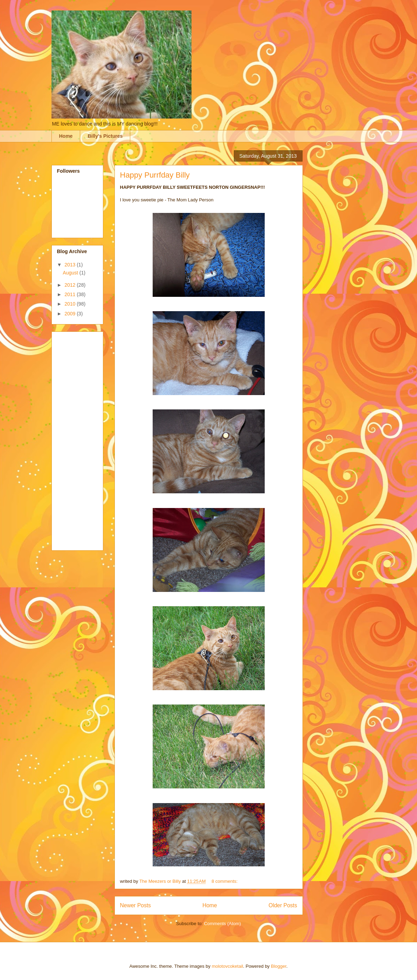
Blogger (279, 966)
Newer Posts (135, 905)
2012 (71, 285)
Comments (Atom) (223, 924)
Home (66, 136)
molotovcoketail (228, 966)
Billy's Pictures (105, 136)
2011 (71, 294)
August (71, 273)
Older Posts (283, 905)
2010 (71, 304)
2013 (71, 265)
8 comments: (225, 881)
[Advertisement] (85, 439)
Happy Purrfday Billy (155, 175)
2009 (71, 314)
